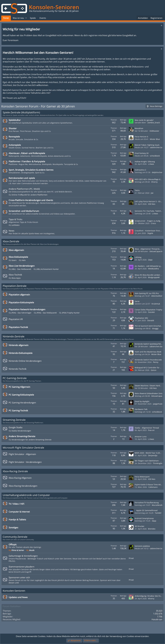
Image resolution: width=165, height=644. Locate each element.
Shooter (13, 128)
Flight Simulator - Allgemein (22, 454)
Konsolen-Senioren (14, 591)
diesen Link (14, 583)
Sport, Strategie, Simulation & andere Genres (31, 170)
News (11, 231)
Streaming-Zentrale (14, 420)
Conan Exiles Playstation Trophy (148, 310)
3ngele (150, 233)
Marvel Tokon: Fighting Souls (147, 145)
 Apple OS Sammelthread (146, 510)
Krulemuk (156, 304)
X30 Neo (152, 204)
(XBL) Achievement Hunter (46, 269)
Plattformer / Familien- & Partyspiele (27, 161)
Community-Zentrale (15, 537)
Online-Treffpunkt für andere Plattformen (28, 195)
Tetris (137, 190)
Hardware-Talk (141, 409)
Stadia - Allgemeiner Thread (147, 428)
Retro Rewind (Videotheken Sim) (148, 393)
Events (43, 18)
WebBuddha (153, 269)
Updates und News (18, 597)
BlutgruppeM (154, 277)
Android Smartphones (144, 518)
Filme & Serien (16, 550)
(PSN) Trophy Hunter (69, 313)
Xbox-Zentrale (11, 241)
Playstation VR (16, 319)
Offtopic (13, 544)
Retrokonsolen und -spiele (22, 178)
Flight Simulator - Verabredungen (25, 462)
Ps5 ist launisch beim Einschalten (149, 326)
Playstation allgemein (19, 295)
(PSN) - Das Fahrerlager (20, 313)
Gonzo (154, 370)
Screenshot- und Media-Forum (24, 211)
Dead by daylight (142, 401)
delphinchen (157, 172)
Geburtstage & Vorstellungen (23, 556)
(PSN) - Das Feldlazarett (45, 313)
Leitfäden (14, 225)
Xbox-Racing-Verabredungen (23, 486)
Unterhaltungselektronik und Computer (26, 495)
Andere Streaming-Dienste (22, 436)
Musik (30, 550)
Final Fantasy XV (142, 153)
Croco (153, 223)
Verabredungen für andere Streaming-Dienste (30, 440)
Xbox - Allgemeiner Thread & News (150, 249)
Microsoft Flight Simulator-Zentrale (23, 448)
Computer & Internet (19, 512)
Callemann (153, 487)
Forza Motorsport (142, 477)
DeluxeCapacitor (157, 251)
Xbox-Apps (15, 278)
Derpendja (153, 455)
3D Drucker (140, 526)
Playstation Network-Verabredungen (27, 309)
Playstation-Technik (18, 327)
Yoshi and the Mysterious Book (148, 352)
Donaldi (151, 320)
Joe (152, 193)
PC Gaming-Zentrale (15, 378)
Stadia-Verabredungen (20, 431)
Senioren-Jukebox (142, 546)
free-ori (151, 430)
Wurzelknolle (157, 505)
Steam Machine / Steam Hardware (149, 386)
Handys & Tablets (17, 520)
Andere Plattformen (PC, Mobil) (24, 189)
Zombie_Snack (154, 123)
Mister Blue (155, 139)
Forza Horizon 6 (141, 137)
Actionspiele (15, 145)
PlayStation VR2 (141, 318)
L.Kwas (151, 164)
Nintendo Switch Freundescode (148, 360)
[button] (26, 18)
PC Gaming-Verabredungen (22, 403)
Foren (6, 18)
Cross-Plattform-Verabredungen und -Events (31, 200)
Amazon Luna (141, 437)
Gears (13, 260)
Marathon (139, 128)
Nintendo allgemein (18, 345)
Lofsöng (138, 257)
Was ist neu (18, 18)
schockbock (155, 156)
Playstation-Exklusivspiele (21, 302)
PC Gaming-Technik (18, 411)
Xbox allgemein (16, 250)
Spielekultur (15, 120)
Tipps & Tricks (15, 219)
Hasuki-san (157, 619)
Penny (156, 362)
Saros (137, 301)
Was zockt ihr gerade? (144, 120)
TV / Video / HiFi (16, 504)
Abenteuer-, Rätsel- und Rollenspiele (27, 153)
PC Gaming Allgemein (19, 387)
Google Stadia (15, 427)
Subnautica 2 (140, 170)
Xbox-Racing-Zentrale (15, 471)
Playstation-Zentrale (15, 286)
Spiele (33, 18)
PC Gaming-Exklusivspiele (21, 395)
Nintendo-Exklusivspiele (21, 353)
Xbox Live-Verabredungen (22, 266)
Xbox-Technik (15, 275)
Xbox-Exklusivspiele (18, 257)
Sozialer (152, 312)
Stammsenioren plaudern (21, 567)
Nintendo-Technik (18, 369)
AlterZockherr (157, 296)
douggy (155, 328)
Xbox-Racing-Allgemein (20, 478)
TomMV (158, 513)
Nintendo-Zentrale (14, 336)
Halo (22, 260)
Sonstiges (13, 527)
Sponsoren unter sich (19, 577)
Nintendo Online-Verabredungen (25, 361)
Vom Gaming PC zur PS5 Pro (147, 293)
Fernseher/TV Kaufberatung (147, 503)
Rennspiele (14, 137)
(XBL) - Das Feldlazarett (20, 269)
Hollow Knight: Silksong (145, 162)
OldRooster (154, 131)
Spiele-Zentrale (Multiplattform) (21, 112)
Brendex (152, 529)
